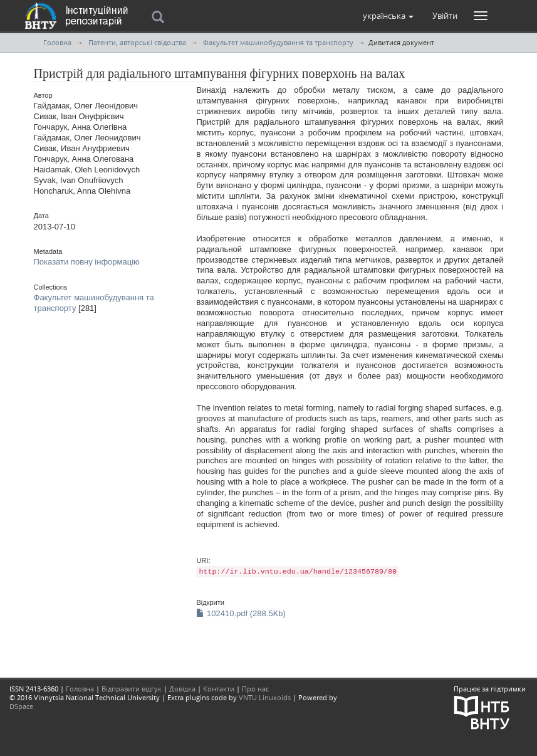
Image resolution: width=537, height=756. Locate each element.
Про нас (255, 689)
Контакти (219, 689)
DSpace (21, 706)
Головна (57, 42)
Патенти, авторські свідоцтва (137, 42)
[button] (388, 16)
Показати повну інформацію (87, 262)
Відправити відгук (132, 689)
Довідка (182, 689)
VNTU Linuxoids (265, 697)
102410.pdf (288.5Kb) (241, 613)
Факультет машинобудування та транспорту (278, 42)
